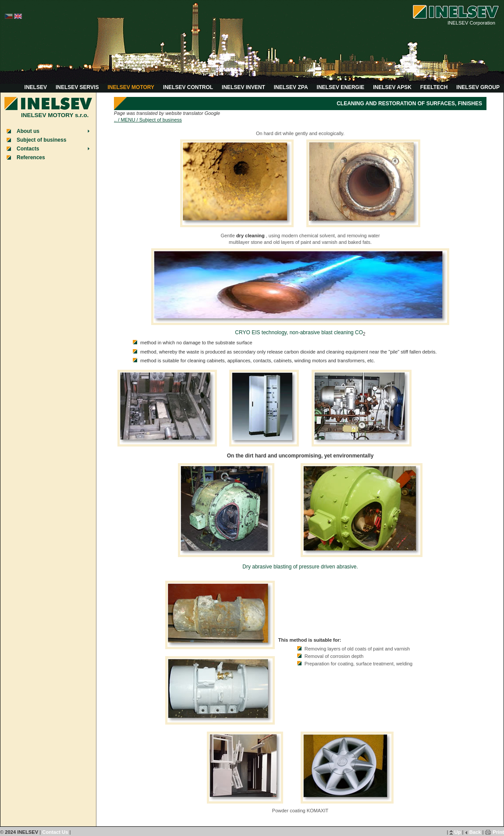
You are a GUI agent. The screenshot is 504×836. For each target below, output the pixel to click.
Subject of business (41, 140)
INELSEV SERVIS (77, 87)
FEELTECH (434, 87)
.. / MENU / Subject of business (148, 120)
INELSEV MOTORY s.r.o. (55, 115)
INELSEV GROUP (478, 87)
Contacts (28, 149)
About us (28, 131)
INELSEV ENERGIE (341, 87)
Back (475, 832)
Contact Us (55, 832)
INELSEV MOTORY (131, 87)
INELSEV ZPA (291, 87)
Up (458, 832)
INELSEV (36, 87)
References (31, 157)
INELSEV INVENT (243, 87)
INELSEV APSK (392, 87)
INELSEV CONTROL (188, 87)
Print (499, 832)
